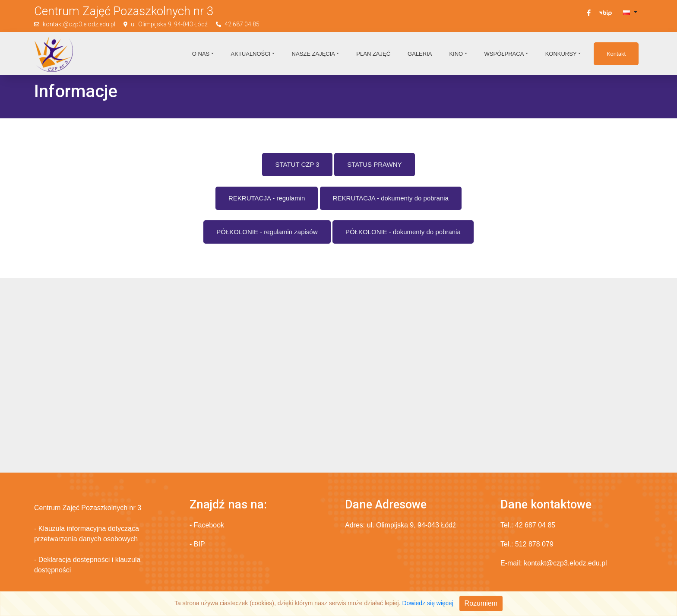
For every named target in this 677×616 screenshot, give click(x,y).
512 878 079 (534, 544)
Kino (456, 54)
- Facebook (207, 525)
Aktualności (251, 54)
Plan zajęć (373, 54)
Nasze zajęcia (313, 54)
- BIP (197, 544)
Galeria (420, 54)
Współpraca (504, 54)
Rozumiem (481, 603)
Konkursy (561, 54)
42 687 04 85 (242, 24)
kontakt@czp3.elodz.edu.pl (79, 24)
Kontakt (616, 54)
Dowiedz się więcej (427, 603)
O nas (201, 54)
